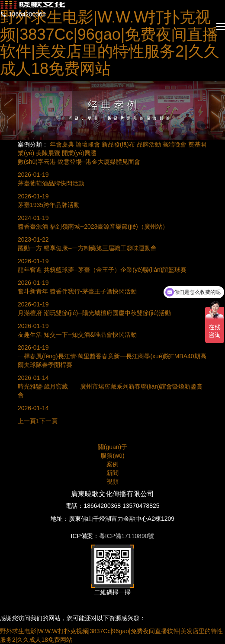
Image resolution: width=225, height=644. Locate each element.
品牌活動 (149, 144)
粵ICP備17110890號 (127, 536)
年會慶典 (62, 144)
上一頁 (27, 421)
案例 (112, 464)
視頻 (112, 481)
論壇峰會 (88, 144)
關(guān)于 (112, 447)
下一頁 (48, 421)
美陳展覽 (48, 153)
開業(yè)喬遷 (79, 153)
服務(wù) (112, 456)
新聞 (112, 473)
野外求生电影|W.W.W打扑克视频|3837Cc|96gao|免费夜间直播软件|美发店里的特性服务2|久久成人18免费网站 (110, 43)
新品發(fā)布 (118, 144)
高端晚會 (174, 144)
